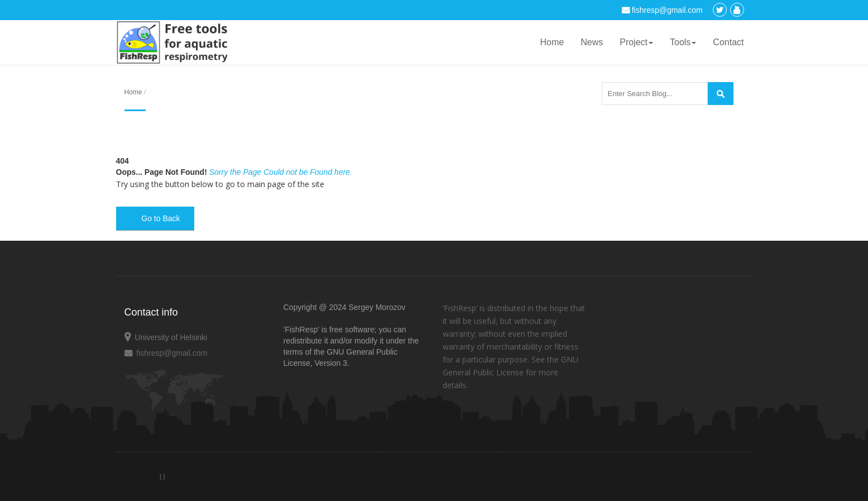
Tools (683, 42)
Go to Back (154, 218)
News (592, 42)
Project (636, 42)
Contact (728, 42)
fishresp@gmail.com (662, 10)
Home (552, 42)
